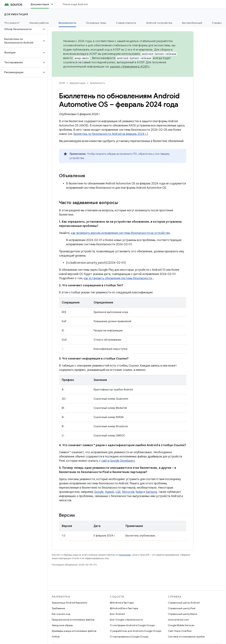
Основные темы (96, 23)
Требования (58, 608)
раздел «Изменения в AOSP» (130, 67)
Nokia (139, 492)
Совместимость (126, 23)
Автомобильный (192, 23)
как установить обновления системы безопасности (118, 278)
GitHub (56, 637)
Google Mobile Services (181, 625)
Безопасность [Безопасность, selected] (67, 23)
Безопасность (97, 83)
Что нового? (12, 23)
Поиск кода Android (75, 4)
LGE (118, 492)
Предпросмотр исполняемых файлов (73, 620)
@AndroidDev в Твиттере (124, 608)
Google (99, 492)
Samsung (151, 492)
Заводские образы (62, 625)
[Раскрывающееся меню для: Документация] (54, 4)
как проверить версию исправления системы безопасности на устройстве (120, 233)
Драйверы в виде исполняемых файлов (74, 631)
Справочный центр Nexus (183, 614)
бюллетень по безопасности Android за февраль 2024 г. (110, 134)
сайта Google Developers (118, 461)
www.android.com (178, 620)
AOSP (62, 83)
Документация (16, 14)
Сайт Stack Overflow (180, 631)
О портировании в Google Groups (129, 637)
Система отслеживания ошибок (186, 637)
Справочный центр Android (184, 603)
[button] (21, 29)
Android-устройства (159, 23)
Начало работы (39, 23)
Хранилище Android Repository (69, 603)
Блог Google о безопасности (126, 620)
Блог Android (117, 614)
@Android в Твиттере (122, 603)
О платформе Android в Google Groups (132, 625)
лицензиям (125, 555)
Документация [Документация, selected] (40, 4)
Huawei (109, 492)
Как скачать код (61, 614)
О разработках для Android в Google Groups (136, 631)
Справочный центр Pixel (182, 608)
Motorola (128, 492)
